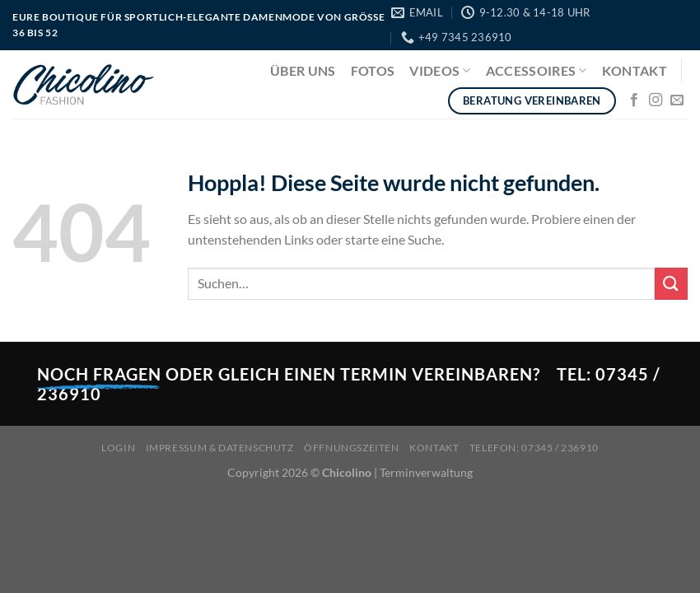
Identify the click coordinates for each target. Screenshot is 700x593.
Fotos (373, 70)
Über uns (303, 70)
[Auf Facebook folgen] (634, 100)
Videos (440, 71)
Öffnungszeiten (352, 448)
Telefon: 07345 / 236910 (534, 448)
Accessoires (537, 71)
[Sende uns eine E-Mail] (677, 100)
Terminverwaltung (426, 472)
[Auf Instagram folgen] (656, 100)
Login (118, 448)
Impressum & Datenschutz (220, 448)
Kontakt (635, 70)
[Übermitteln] (671, 284)
